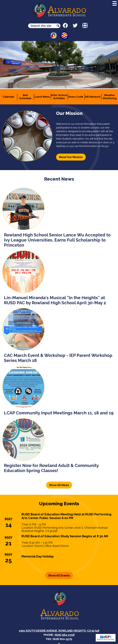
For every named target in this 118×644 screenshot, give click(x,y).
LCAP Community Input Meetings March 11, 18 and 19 (59, 413)
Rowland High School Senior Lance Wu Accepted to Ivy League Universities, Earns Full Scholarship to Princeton (57, 240)
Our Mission (69, 113)
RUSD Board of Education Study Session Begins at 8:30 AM (65, 536)
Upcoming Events (59, 504)
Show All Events (59, 575)
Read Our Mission (71, 157)
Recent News (59, 179)
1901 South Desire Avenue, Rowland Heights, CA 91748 (59, 631)
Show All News (59, 485)
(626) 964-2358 (65, 635)
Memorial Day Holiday (38, 556)
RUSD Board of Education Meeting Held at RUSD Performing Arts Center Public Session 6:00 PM (66, 516)
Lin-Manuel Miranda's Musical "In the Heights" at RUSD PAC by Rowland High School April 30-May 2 (55, 300)
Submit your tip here (106, 638)
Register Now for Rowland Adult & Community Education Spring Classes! (51, 468)
